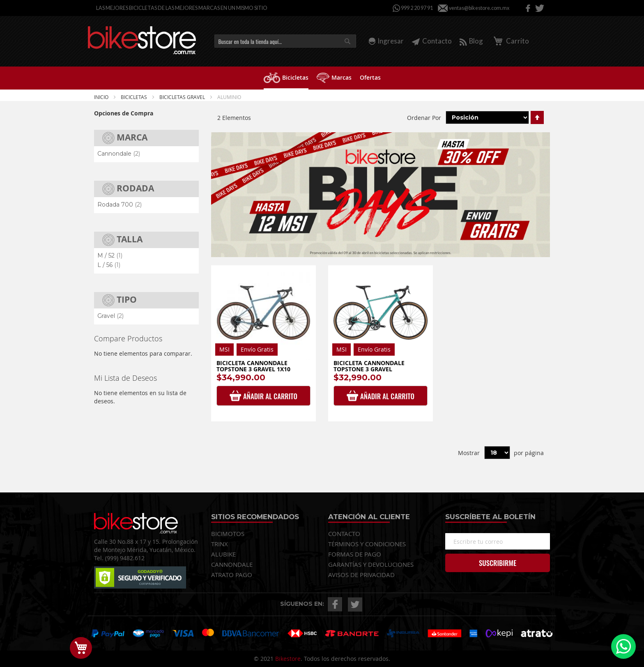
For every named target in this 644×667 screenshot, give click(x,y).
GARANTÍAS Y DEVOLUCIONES (371, 564)
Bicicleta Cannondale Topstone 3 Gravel (369, 366)
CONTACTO (344, 534)
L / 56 (109, 265)
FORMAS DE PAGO (355, 554)
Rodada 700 (120, 205)
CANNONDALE (232, 564)
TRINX (220, 544)
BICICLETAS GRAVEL (183, 97)
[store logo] (142, 40)
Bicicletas (135, 97)
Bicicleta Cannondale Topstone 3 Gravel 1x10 (253, 366)
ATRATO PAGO (232, 575)
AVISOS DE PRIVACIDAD (361, 575)
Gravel (110, 316)
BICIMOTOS (228, 534)
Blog (471, 41)
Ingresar (391, 41)
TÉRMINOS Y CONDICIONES (367, 544)
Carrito (510, 41)
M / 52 (110, 255)
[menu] (322, 78)
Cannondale (119, 154)
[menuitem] (286, 78)
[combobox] (285, 41)
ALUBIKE (223, 554)
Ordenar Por (424, 117)
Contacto (432, 41)
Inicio (102, 97)
